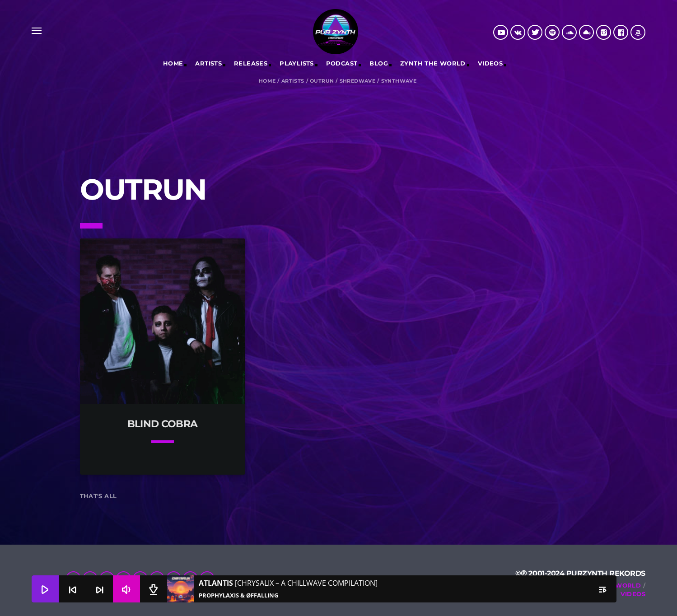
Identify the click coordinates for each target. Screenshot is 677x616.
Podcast (342, 63)
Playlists (297, 63)
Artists (208, 63)
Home (173, 63)
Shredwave (358, 81)
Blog (379, 63)
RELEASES (251, 63)
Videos (490, 63)
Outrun (322, 81)
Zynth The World (433, 63)
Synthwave (399, 81)
